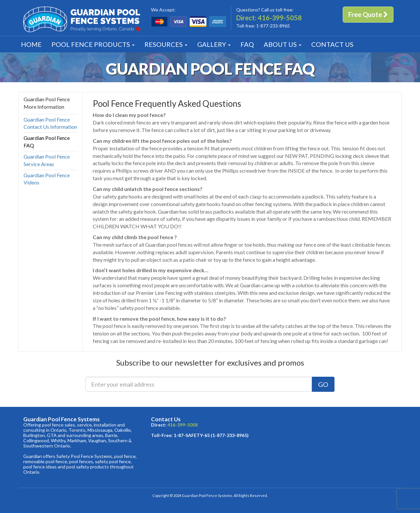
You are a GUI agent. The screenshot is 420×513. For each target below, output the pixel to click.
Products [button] (93, 44)
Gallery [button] (214, 44)
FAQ (247, 44)
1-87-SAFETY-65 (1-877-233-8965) (211, 435)
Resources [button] (166, 44)
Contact (332, 44)
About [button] (283, 44)
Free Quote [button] (368, 14)
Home (31, 44)
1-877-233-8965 (273, 26)
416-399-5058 (280, 18)
